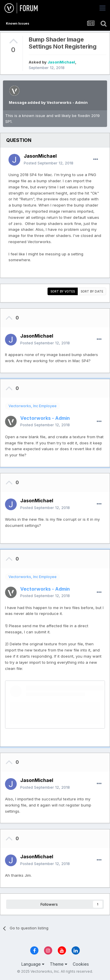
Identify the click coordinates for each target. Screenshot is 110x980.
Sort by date (92, 291)
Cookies (81, 964)
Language (33, 964)
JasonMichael (61, 62)
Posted (49, 163)
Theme (59, 964)
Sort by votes (63, 291)
